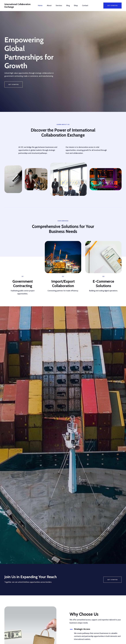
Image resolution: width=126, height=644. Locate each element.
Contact (83, 5)
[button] (112, 6)
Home (42, 5)
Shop (75, 5)
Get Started (112, 580)
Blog (68, 5)
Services (59, 5)
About (50, 5)
